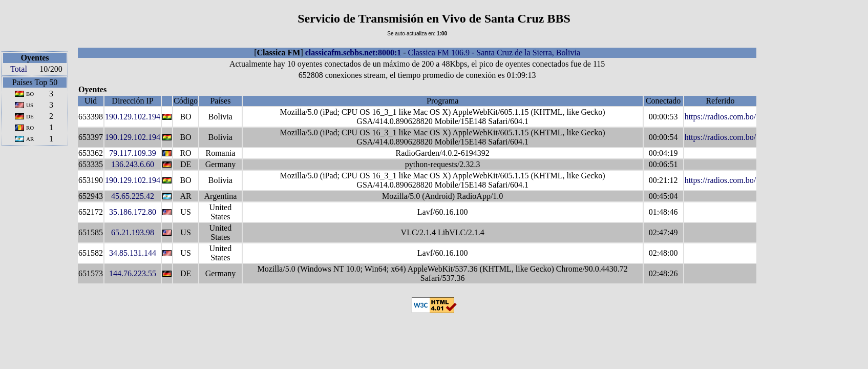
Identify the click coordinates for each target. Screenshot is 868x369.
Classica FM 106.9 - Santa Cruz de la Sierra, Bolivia (494, 53)
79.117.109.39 (132, 153)
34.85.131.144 (133, 253)
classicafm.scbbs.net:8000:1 (353, 53)
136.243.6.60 (133, 164)
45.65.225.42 (133, 196)
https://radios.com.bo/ (721, 117)
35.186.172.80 (133, 212)
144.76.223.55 (133, 273)
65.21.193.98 (133, 232)
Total (19, 69)
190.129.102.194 (133, 117)
